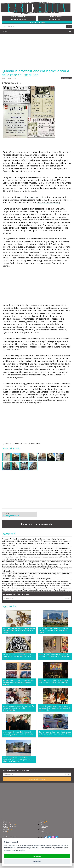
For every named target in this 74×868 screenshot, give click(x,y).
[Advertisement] (37, 52)
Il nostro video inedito (37, 779)
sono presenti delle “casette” (30, 397)
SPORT (42, 823)
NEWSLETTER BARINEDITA (16, 594)
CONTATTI (43, 830)
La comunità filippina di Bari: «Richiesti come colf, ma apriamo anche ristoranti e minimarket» (18, 734)
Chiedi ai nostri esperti (10, 837)
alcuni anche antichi (33, 197)
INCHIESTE (6, 823)
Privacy (42, 831)
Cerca (69, 26)
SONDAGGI (43, 828)
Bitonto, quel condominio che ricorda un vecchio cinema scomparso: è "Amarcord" (55, 655)
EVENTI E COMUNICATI (10, 826)
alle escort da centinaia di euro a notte (46, 163)
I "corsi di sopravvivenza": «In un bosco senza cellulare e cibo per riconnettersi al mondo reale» (54, 708)
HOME (5, 821)
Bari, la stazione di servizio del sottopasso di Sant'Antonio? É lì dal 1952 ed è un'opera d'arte (55, 734)
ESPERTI (42, 824)
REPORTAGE (7, 830)
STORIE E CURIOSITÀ (9, 824)
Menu (4, 31)
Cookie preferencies (46, 833)
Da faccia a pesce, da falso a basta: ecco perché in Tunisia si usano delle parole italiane (54, 630)
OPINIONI (43, 821)
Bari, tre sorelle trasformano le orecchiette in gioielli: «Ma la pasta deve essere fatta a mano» (19, 630)
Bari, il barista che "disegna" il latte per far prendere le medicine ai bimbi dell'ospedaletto (18, 708)
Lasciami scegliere (18, 850)
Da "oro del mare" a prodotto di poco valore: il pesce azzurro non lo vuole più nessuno (17, 656)
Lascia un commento (37, 524)
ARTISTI (5, 828)
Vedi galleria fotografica (48, 203)
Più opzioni (37, 862)
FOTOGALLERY (44, 826)
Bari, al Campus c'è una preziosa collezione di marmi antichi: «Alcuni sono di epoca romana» (19, 682)
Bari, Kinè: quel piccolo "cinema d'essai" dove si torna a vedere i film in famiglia (54, 681)
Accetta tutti (37, 856)
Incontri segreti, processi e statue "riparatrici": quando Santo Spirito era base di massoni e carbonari (18, 760)
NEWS (5, 831)
